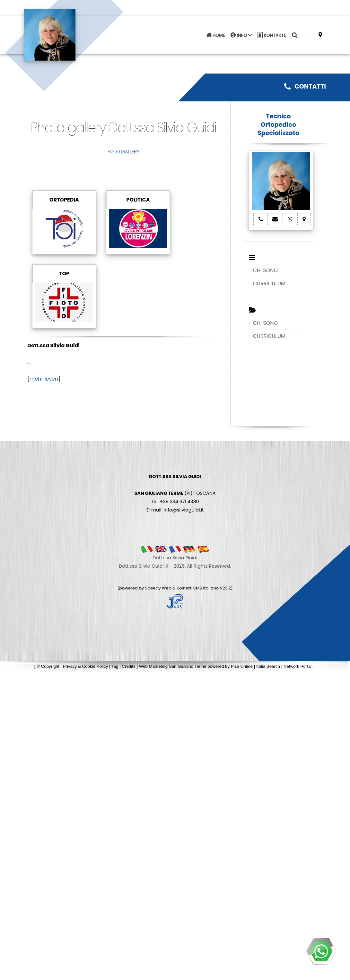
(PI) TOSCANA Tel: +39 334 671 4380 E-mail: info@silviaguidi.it (175, 493)
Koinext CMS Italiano (198, 588)
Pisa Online (242, 666)
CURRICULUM (269, 284)
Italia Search (268, 666)
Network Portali (298, 666)
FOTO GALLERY (123, 152)
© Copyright (48, 666)
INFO (241, 31)
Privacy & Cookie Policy (86, 666)
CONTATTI (305, 86)
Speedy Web (158, 588)
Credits (128, 666)
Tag (115, 666)
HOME (215, 31)
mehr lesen (44, 379)
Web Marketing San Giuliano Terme (173, 666)
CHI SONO (265, 270)
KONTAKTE (272, 31)
